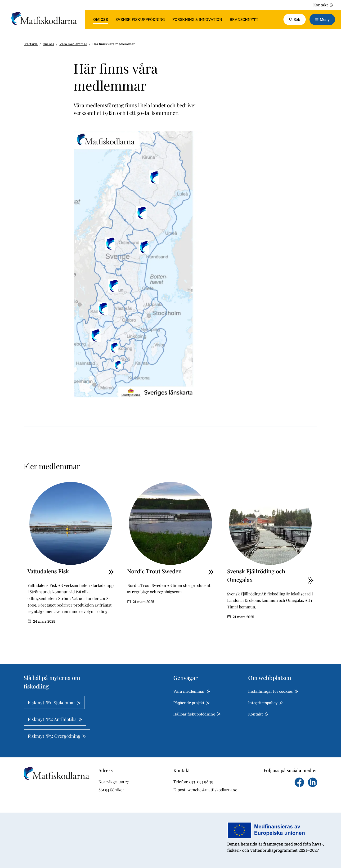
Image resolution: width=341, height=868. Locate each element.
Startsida (31, 44)
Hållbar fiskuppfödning (197, 714)
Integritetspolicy (266, 703)
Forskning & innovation (197, 19)
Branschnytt (244, 19)
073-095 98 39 (201, 782)
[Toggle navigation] (322, 19)
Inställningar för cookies (273, 691)
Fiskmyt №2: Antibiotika (55, 719)
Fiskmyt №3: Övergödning (57, 736)
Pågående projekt (192, 703)
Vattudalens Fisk (71, 571)
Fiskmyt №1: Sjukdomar (54, 702)
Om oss (101, 19)
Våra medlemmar (73, 44)
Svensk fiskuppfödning (140, 19)
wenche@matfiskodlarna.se (212, 790)
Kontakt (323, 5)
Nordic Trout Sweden (170, 571)
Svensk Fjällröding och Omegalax (270, 576)
